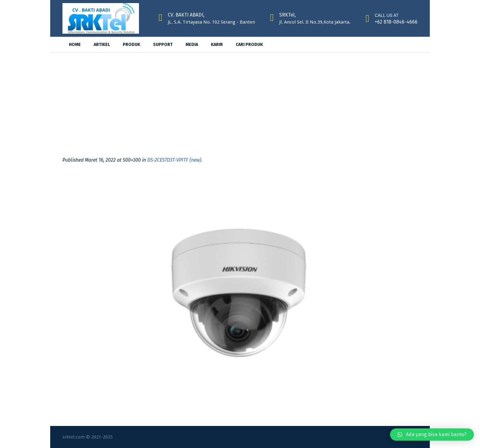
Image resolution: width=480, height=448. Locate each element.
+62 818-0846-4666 (396, 22)
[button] (432, 435)
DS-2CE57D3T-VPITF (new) (174, 160)
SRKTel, (287, 15)
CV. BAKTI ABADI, (186, 15)
